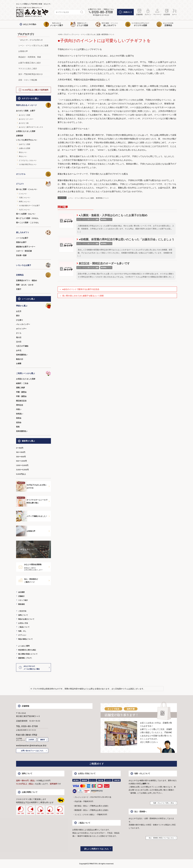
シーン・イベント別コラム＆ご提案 (33, 45)
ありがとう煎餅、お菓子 (26, 111)
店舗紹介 (21, 596)
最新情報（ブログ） (25, 658)
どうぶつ (34, 184)
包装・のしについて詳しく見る (164, 803)
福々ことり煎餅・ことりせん (27, 222)
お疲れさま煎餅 (25, 148)
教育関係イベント (108, 34)
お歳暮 (19, 363)
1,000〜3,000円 (22, 465)
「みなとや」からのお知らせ (31, 40)
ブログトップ (68, 34)
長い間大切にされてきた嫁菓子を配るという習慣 (83, 296)
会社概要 (21, 592)
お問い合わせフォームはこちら (32, 751)
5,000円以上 (21, 474)
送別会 (19, 422)
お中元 (19, 350)
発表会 (19, 418)
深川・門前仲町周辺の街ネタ (31, 74)
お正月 (19, 311)
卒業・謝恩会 (21, 396)
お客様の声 (23, 51)
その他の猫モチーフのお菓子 (29, 205)
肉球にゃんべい (25, 201)
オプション (22, 635)
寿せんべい (23, 156)
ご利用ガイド (125, 12)
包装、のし (22, 631)
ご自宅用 (31, 740)
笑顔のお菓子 (21, 242)
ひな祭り (20, 320)
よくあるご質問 (24, 646)
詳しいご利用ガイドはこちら (96, 849)
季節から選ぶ (34, 306)
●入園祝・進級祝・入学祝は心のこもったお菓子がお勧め (112, 215)
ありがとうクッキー (26, 119)
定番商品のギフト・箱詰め (27, 280)
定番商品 (34, 275)
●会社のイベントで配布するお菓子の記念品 (81, 289)
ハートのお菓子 (22, 238)
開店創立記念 (21, 401)
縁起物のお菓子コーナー (26, 247)
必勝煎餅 (20, 136)
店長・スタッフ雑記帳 (28, 80)
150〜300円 (21, 452)
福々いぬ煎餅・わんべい (26, 214)
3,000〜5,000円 (22, 470)
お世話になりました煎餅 (26, 131)
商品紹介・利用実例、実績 (30, 57)
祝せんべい (23, 152)
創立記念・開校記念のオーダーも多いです (103, 263)
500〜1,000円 (21, 461)
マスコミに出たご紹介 (28, 68)
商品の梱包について (25, 639)
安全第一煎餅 (21, 255)
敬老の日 (20, 359)
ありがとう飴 (24, 123)
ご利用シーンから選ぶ (34, 373)
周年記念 (20, 405)
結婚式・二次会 (22, 383)
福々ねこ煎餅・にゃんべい (27, 189)
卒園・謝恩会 (21, 392)
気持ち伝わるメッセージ (34, 105)
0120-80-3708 (102, 12)
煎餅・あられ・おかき (25, 285)
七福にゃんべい (25, 197)
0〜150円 (20, 448)
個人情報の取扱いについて (28, 654)
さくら (19, 333)
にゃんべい (23, 193)
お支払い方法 (23, 623)
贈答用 (43, 740)
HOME (60, 34)
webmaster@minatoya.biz (31, 745)
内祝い (19, 409)
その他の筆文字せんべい (28, 164)
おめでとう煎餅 (25, 144)
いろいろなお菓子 (34, 265)
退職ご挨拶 (20, 388)
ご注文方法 (22, 611)
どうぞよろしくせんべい (28, 160)
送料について (23, 615)
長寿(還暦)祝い (22, 355)
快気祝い (20, 414)
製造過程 (21, 604)
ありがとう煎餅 (25, 115)
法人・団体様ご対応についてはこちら (161, 838)
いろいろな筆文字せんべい (27, 140)
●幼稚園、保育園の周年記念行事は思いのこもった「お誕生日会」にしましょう (125, 239)
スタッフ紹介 (23, 600)
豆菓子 (19, 289)
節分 (18, 316)
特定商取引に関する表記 (27, 650)
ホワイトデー (21, 329)
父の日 (19, 342)
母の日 (19, 337)
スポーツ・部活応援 (24, 251)
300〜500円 (21, 457)
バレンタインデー (23, 324)
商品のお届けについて (26, 619)
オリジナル (34, 174)
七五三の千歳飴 (22, 346)
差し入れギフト (34, 232)
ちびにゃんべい (25, 209)
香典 (18, 427)
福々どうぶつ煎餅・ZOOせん (27, 218)
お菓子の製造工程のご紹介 (30, 63)
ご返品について (24, 627)
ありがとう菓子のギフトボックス (31, 127)
